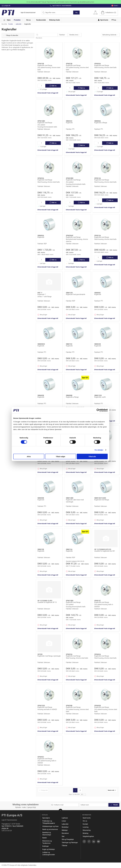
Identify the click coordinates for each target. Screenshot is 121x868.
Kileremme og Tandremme (47, 842)
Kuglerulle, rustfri (100, 397)
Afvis (29, 456)
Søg (76, 13)
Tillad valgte (60, 456)
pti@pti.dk (5, 828)
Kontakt (85, 824)
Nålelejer (65, 830)
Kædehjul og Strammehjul (47, 834)
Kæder (45, 838)
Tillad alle (92, 456)
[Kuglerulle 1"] (49, 282)
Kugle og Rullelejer (49, 849)
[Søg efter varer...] (49, 35)
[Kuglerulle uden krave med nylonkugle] (78, 487)
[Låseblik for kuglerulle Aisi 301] (106, 538)
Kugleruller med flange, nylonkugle (49, 656)
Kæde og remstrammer (50, 829)
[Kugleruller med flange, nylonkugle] (49, 643)
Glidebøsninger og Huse (50, 826)
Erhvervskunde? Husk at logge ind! (48, 93)
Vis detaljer (99, 450)
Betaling (85, 833)
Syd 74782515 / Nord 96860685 (12, 826)
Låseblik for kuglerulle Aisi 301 (105, 551)
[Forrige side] (43, 790)
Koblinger (46, 846)
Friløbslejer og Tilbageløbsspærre (49, 822)
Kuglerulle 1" (42, 294)
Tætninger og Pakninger (70, 843)
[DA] (19, 13)
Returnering (87, 830)
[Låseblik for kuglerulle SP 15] (49, 590)
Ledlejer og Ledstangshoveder (49, 853)
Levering (86, 827)
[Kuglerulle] (78, 110)
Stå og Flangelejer (68, 839)
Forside (11, 24)
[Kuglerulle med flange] (49, 53)
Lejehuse (65, 818)
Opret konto (87, 818)
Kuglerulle (69, 123)
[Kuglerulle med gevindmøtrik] (78, 282)
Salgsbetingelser (88, 836)
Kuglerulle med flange (45, 65)
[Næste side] (112, 790)
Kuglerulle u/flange (101, 123)
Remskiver (65, 833)
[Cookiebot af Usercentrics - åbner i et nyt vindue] (98, 410)
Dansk (115, 6)
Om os (85, 821)
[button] (18, 20)
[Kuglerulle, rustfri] (106, 384)
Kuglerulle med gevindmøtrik (76, 294)
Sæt (63, 836)
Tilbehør (64, 846)
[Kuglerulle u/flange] (106, 110)
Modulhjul (65, 827)
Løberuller (19, 24)
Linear (64, 821)
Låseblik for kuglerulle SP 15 (47, 602)
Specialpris (46, 818)
